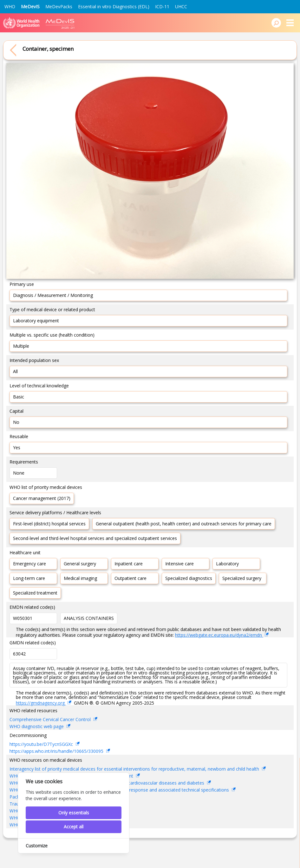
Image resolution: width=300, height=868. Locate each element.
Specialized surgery (242, 578)
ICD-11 (162, 7)
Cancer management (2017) (42, 498)
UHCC (181, 7)
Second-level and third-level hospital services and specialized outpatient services (95, 538)
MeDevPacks (59, 7)
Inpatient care (129, 564)
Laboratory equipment (36, 321)
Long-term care (29, 578)
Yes (17, 447)
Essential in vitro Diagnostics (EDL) (114, 7)
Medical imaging (80, 578)
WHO (10, 7)
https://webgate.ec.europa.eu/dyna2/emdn (219, 635)
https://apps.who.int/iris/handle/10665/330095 (57, 751)
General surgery (80, 564)
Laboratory (227, 564)
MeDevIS (30, 7)
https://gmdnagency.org (41, 703)
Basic (19, 397)
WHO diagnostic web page (37, 726)
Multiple (21, 346)
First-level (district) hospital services (49, 524)
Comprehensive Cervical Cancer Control (51, 719)
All (15, 371)
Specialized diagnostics (189, 578)
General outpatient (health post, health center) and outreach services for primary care (184, 524)
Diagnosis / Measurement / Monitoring (53, 295)
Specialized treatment (35, 593)
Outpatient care (130, 578)
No (16, 422)
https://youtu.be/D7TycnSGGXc (42, 744)
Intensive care (179, 564)
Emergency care (29, 564)
